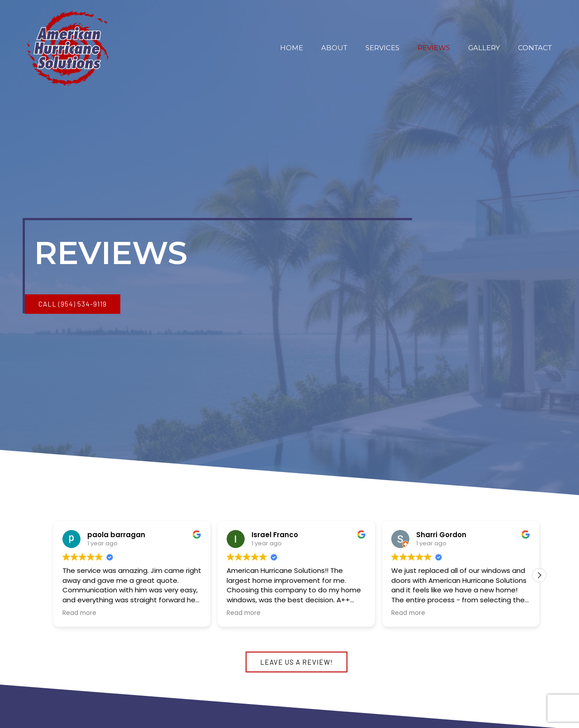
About (334, 48)
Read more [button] (79, 613)
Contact (535, 48)
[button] (73, 304)
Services (382, 48)
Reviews (434, 48)
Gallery (484, 48)
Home (292, 48)
